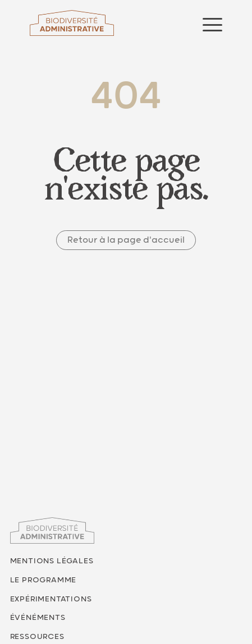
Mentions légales (52, 561)
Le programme (43, 580)
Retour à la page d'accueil (126, 240)
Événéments (38, 618)
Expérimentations (51, 599)
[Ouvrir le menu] (212, 25)
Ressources (37, 637)
